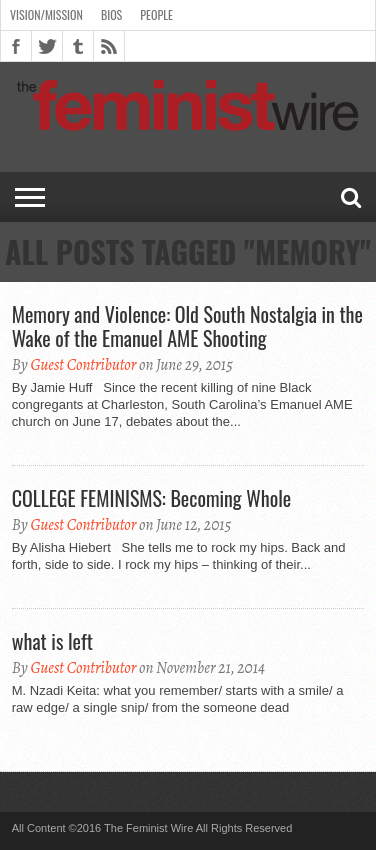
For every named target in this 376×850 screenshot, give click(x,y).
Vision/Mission (46, 14)
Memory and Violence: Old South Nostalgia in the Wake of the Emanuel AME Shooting (187, 326)
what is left (52, 641)
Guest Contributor (83, 365)
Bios (111, 14)
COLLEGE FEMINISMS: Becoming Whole (152, 498)
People (156, 14)
